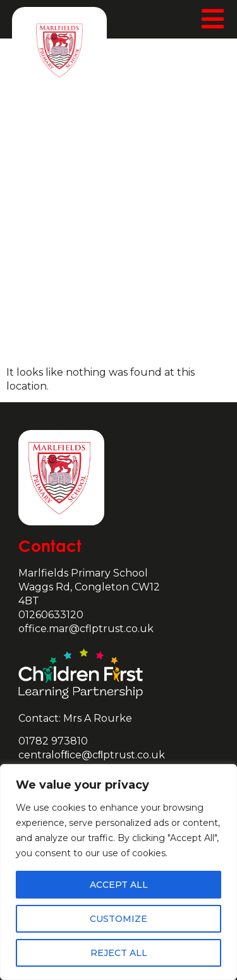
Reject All (119, 953)
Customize (118, 919)
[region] (118, 872)
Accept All (119, 885)
